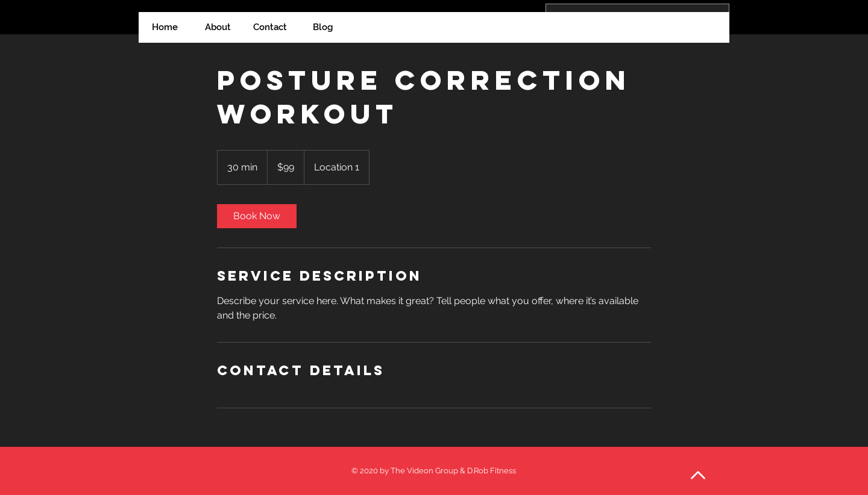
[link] (257, 216)
